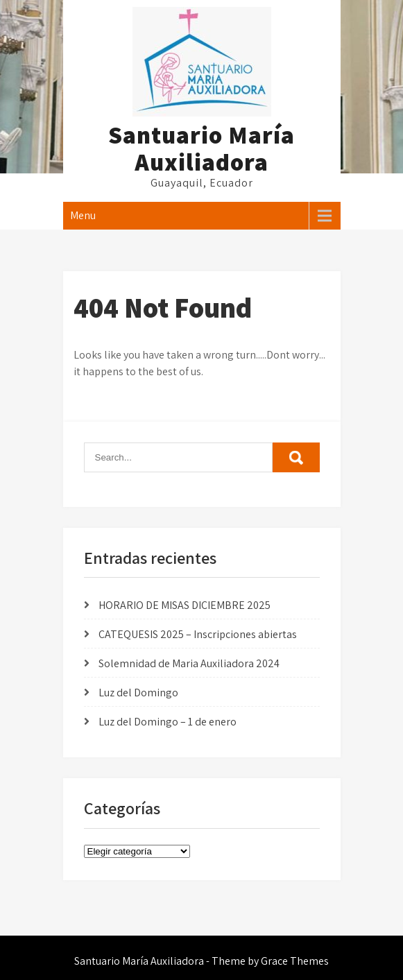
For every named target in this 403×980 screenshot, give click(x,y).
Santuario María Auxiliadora (201, 148)
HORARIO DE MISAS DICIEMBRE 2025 (185, 605)
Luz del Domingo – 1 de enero (168, 722)
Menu (83, 215)
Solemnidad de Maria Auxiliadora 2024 (189, 663)
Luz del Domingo (138, 693)
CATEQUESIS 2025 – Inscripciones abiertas (198, 634)
